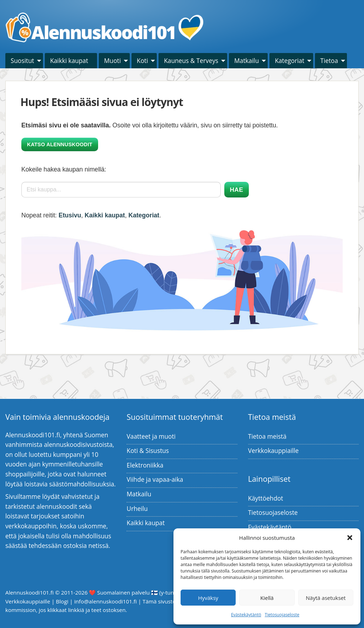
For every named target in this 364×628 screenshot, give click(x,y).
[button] (350, 538)
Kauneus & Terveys (191, 61)
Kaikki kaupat (69, 61)
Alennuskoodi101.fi (30, 592)
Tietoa (329, 61)
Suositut (22, 61)
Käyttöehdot (266, 498)
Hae (237, 190)
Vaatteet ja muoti (151, 436)
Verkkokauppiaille (274, 451)
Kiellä (267, 598)
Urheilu (137, 509)
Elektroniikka (145, 465)
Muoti (113, 61)
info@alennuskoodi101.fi (106, 601)
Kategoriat (290, 61)
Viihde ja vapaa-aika (155, 479)
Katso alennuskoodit (60, 144)
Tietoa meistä (267, 436)
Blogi (62, 601)
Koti (142, 61)
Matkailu (247, 61)
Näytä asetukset (326, 598)
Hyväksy (208, 598)
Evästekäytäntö (246, 615)
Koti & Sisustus (148, 451)
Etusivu (70, 215)
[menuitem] (24, 61)
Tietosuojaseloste (282, 615)
